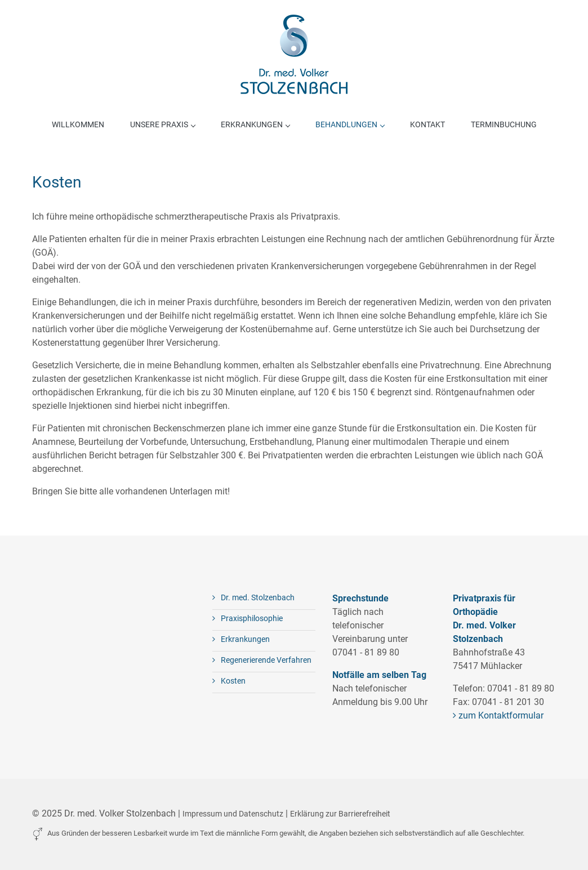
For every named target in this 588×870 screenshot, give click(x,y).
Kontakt (427, 124)
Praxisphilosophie (248, 618)
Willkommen (78, 124)
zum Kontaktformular (498, 715)
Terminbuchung (504, 124)
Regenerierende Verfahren (262, 660)
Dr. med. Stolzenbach (253, 597)
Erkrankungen (255, 124)
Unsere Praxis (162, 124)
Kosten (229, 681)
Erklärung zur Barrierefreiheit (340, 814)
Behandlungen (350, 124)
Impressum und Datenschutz (233, 814)
